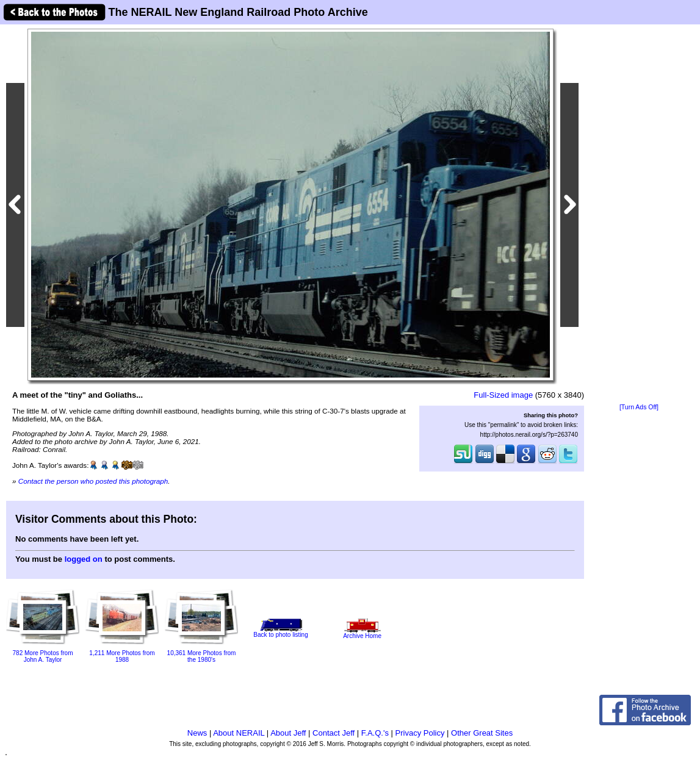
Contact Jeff (334, 733)
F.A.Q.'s (375, 733)
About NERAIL (239, 733)
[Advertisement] (639, 215)
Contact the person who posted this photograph (93, 481)
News (197, 733)
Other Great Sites (482, 733)
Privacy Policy (420, 733)
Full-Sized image (503, 395)
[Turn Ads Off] (639, 407)
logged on (84, 559)
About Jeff (288, 733)
